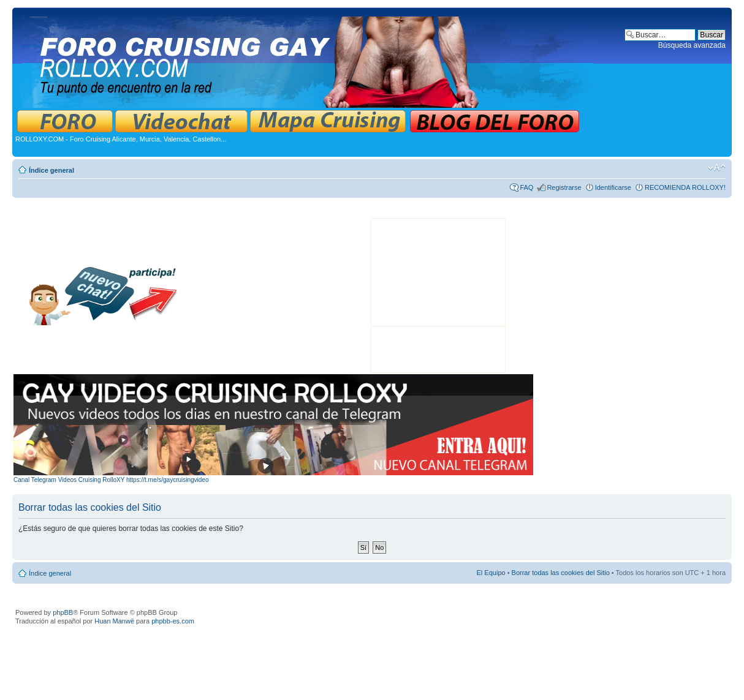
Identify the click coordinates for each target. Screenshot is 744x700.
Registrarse (564, 187)
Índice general (51, 170)
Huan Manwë (114, 621)
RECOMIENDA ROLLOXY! (685, 187)
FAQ (526, 187)
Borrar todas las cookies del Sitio (561, 573)
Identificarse (613, 187)
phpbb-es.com (173, 621)
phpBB (63, 612)
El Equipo (491, 573)
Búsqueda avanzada (692, 45)
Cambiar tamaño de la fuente (717, 168)
